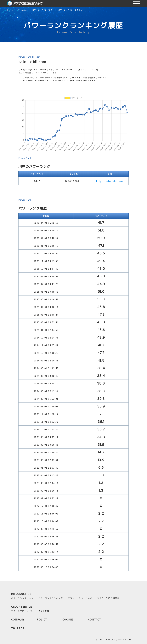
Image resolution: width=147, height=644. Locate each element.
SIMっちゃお (86, 598)
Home (10, 10)
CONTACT (95, 619)
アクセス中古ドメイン (22, 611)
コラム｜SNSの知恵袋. (109, 598)
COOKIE (68, 619)
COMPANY (18, 619)
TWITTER (18, 628)
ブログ (71, 598)
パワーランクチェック (22, 598)
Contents (22, 10)
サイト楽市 (44, 611)
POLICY (42, 619)
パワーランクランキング (42, 10)
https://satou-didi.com (110, 181)
